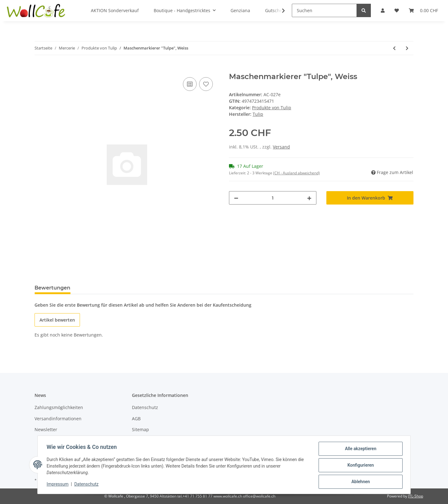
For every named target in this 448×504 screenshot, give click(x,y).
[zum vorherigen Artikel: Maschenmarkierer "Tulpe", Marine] (394, 48)
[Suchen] (324, 10)
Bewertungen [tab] (52, 288)
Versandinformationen (58, 419)
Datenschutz (145, 407)
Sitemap (140, 429)
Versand (281, 147)
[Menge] (273, 198)
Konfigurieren (359, 466)
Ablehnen (359, 482)
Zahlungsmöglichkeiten (59, 407)
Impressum (58, 485)
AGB (136, 419)
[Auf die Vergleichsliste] (190, 84)
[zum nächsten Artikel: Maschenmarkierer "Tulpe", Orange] (407, 48)
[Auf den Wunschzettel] (206, 84)
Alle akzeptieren (359, 450)
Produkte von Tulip (272, 108)
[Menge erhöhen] (309, 198)
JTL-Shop (416, 496)
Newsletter (46, 429)
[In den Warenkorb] (40, 69)
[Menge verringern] (236, 198)
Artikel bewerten (57, 320)
